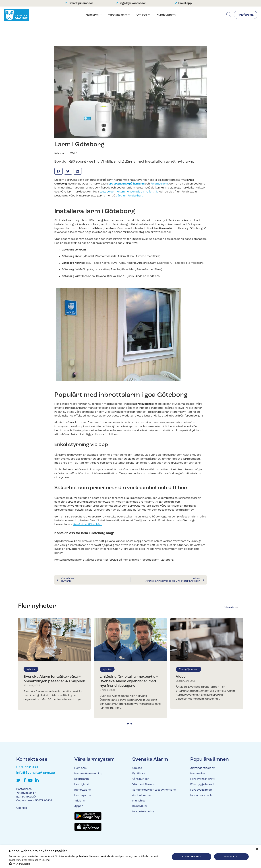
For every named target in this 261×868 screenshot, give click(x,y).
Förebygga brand (202, 785)
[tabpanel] (54, 664)
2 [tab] (131, 724)
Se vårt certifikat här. (88, 525)
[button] (58, 171)
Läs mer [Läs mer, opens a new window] (46, 860)
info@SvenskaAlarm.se (36, 773)
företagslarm (159, 184)
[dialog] (130, 857)
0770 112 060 (27, 767)
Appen (79, 806)
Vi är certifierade (143, 785)
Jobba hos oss (142, 795)
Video (181, 677)
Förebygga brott (201, 790)
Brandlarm (82, 779)
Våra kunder (141, 779)
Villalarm (80, 801)
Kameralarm (199, 774)
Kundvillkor (140, 806)
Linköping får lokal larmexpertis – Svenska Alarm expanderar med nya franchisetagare (129, 681)
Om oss (142, 15)
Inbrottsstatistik (201, 795)
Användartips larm (203, 768)
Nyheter (31, 669)
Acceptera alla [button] (192, 856)
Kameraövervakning (88, 774)
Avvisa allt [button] (231, 856)
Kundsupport (166, 15)
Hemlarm (92, 15)
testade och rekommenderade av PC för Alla (129, 192)
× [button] (257, 849)
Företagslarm (117, 15)
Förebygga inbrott (189, 669)
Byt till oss (139, 774)
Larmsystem (83, 795)
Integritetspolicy (143, 812)
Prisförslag (246, 15)
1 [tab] (128, 724)
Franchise (139, 801)
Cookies (22, 808)
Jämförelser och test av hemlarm (154, 790)
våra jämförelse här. (129, 196)
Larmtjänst (82, 785)
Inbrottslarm (83, 790)
